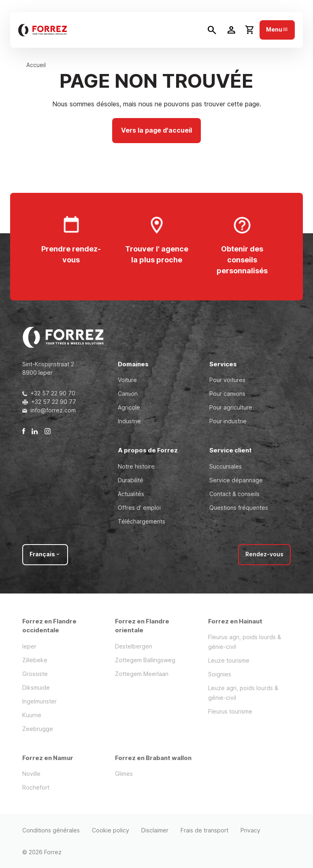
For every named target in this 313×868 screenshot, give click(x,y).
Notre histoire (136, 466)
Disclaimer (155, 830)
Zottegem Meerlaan (142, 674)
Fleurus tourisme (230, 711)
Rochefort (36, 787)
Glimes (124, 774)
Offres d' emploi (139, 508)
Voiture (127, 380)
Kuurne (32, 715)
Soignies (220, 674)
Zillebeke (35, 660)
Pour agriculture (231, 407)
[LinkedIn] (35, 431)
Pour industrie (228, 421)
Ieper (29, 646)
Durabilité (131, 480)
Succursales (226, 466)
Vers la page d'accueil (156, 130)
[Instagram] (48, 431)
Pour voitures (227, 380)
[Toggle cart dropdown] (250, 30)
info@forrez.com (49, 410)
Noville (31, 774)
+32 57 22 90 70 (49, 393)
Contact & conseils (234, 494)
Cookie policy (111, 830)
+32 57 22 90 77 (49, 402)
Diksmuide (36, 687)
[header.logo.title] (43, 30)
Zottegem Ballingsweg (145, 660)
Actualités (131, 494)
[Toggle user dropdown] (231, 30)
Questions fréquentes (239, 508)
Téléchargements (142, 521)
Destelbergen (134, 646)
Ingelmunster (39, 701)
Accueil (36, 65)
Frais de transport (204, 830)
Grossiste (35, 674)
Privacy (250, 830)
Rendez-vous (264, 554)
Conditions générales (51, 830)
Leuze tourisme (229, 660)
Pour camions (227, 394)
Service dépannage (236, 480)
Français (45, 554)
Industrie (129, 421)
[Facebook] (24, 431)
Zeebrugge (38, 729)
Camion (128, 394)
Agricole (129, 407)
